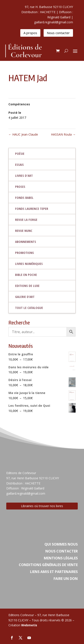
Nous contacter (58, 33)
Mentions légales (61, 558)
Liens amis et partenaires (54, 572)
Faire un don (66, 579)
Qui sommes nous (61, 544)
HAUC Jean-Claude (23, 134)
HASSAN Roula (63, 134)
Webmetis (29, 625)
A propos (30, 33)
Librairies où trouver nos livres (42, 506)
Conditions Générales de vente (48, 565)
